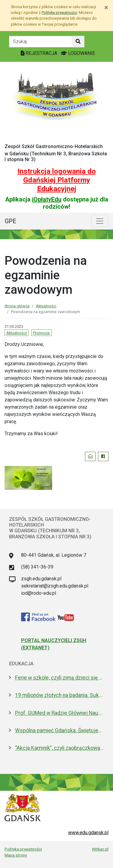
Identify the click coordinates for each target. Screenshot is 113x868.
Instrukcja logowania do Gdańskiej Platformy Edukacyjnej (57, 180)
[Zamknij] (106, 8)
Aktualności (46, 306)
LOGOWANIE (78, 53)
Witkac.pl (100, 849)
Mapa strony (16, 855)
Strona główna (17, 306)
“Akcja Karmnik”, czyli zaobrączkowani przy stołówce (60, 748)
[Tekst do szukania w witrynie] (41, 42)
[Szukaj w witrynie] (78, 42)
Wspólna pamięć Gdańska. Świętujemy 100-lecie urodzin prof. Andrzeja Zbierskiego (60, 730)
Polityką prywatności (59, 13)
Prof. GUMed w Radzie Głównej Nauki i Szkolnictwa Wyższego (60, 713)
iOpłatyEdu (47, 199)
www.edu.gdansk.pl (88, 833)
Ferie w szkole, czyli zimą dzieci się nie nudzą (60, 678)
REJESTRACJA (40, 53)
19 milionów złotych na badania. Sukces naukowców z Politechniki (60, 695)
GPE (11, 221)
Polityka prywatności (23, 849)
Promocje (41, 333)
